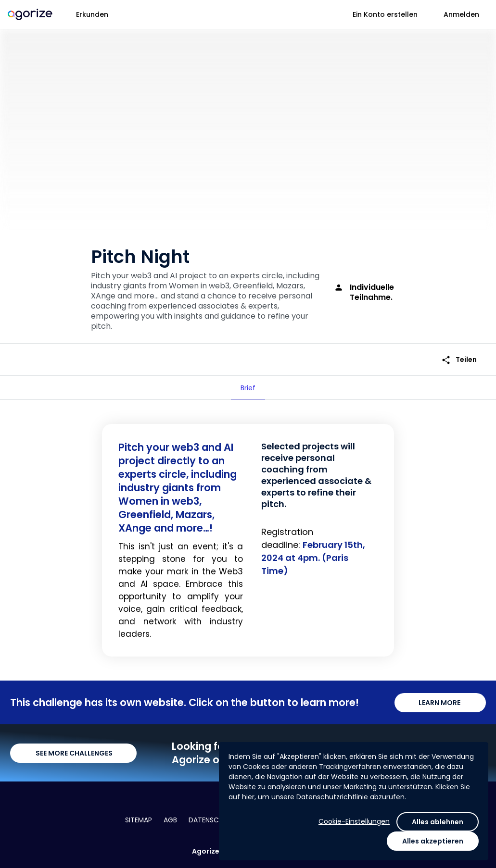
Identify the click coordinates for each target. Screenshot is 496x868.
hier (248, 797)
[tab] (248, 388)
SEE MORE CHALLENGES (73, 753)
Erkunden (92, 14)
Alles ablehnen (438, 822)
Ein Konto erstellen (385, 14)
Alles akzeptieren (433, 841)
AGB (170, 820)
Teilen (459, 360)
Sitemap (139, 820)
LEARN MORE (440, 703)
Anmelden (461, 14)
